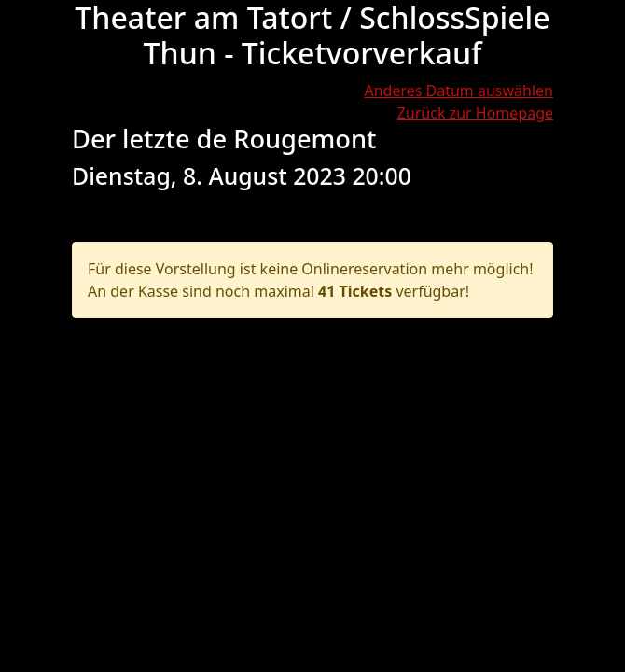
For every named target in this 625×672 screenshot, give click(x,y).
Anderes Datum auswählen (458, 91)
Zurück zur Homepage (475, 113)
